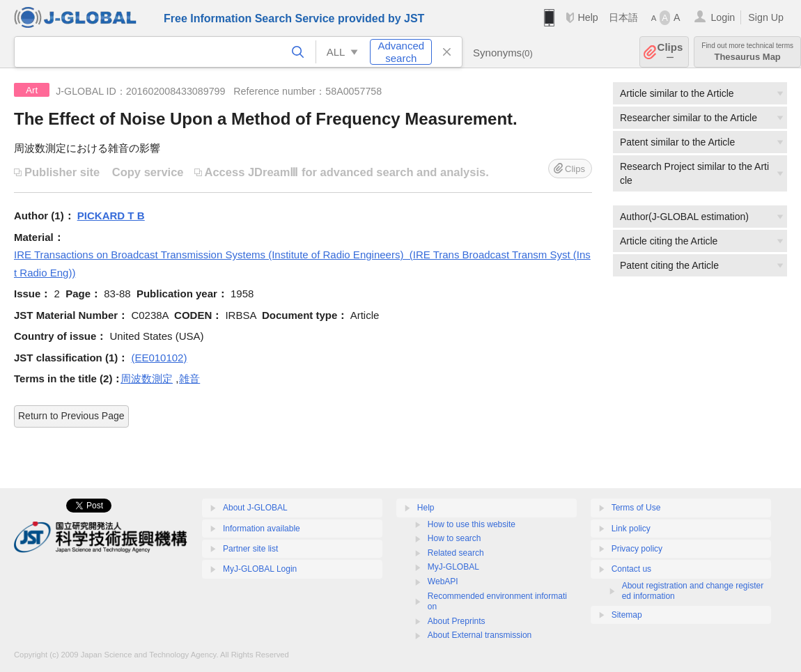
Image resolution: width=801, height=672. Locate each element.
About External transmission (480, 635)
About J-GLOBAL (255, 508)
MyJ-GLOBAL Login (260, 569)
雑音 (189, 378)
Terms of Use (636, 508)
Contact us (631, 569)
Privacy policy (637, 549)
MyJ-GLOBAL (453, 567)
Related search (456, 553)
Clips (670, 52)
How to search (454, 538)
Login (723, 17)
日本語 (623, 17)
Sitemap (627, 615)
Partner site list (250, 549)
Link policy (631, 529)
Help (588, 17)
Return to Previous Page (71, 416)
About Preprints (457, 621)
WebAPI (443, 581)
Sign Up (766, 17)
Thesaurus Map (747, 52)
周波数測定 (147, 378)
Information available (262, 529)
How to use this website (472, 524)
